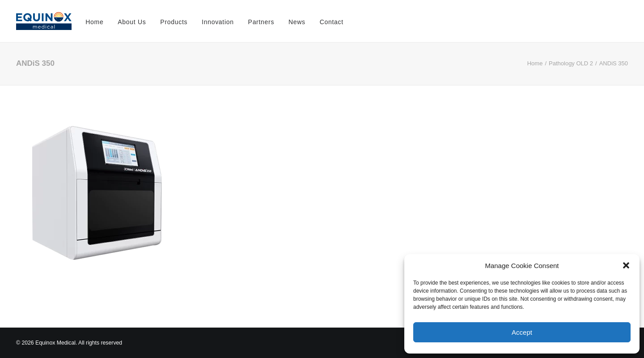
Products (174, 22)
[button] (626, 265)
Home (94, 22)
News (297, 22)
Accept (522, 332)
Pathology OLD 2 (571, 63)
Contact (332, 22)
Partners (261, 22)
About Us (132, 22)
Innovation (218, 22)
